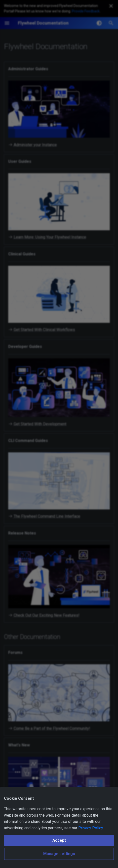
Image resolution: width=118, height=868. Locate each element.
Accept (59, 840)
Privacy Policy (91, 828)
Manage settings (59, 854)
